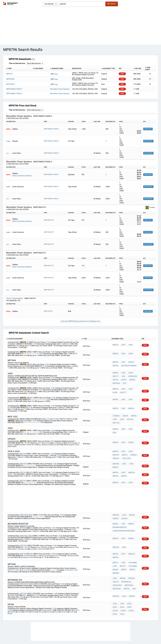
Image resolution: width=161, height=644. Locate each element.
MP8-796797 (48, 311)
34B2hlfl (116, 455)
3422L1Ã (116, 572)
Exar (54, 74)
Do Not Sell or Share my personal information (79, 636)
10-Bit (48, 342)
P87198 (129, 596)
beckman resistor (120, 523)
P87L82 (49, 600)
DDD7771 (116, 376)
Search (111, 4)
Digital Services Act (105, 636)
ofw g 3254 (126, 455)
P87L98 (72, 600)
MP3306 (115, 562)
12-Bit (75, 563)
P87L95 (76, 598)
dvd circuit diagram (128, 366)
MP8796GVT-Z (49, 266)
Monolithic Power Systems (60, 89)
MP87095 (23, 461)
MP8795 (23, 451)
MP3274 (11, 563)
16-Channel (132, 560)
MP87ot (116, 464)
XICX (124, 382)
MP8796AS (116, 382)
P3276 (115, 601)
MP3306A (116, 565)
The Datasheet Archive (10, 4)
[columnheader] (18, 69)
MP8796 (115, 345)
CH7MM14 (51, 417)
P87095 (12, 600)
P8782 (63, 600)
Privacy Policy (56, 636)
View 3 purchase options (22, 176)
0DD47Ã (125, 415)
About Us (127, 636)
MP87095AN (128, 575)
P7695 (20, 600)
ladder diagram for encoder (124, 525)
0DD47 (58, 417)
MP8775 (131, 562)
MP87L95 (116, 452)
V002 (123, 376)
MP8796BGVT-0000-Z (51, 174)
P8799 (10, 602)
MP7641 (123, 379)
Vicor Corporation (15, 298)
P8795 (27, 600)
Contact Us (118, 636)
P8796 (34, 600)
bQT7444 (129, 417)
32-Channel (28, 563)
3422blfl (133, 452)
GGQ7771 (123, 391)
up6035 (130, 440)
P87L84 (41, 600)
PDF (122, 74)
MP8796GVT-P (49, 220)
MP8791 (123, 562)
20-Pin (130, 354)
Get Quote (148, 141)
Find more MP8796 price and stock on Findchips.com (81, 321)
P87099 (115, 598)
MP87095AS (117, 578)
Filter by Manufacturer (17, 63)
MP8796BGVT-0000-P (51, 129)
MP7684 (115, 366)
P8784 (56, 600)
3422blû (116, 514)
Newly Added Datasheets (40, 636)
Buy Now (148, 129)
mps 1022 (116, 420)
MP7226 (115, 379)
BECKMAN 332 (126, 572)
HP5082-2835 (132, 376)
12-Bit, (17, 563)
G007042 (124, 514)
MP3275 (122, 560)
